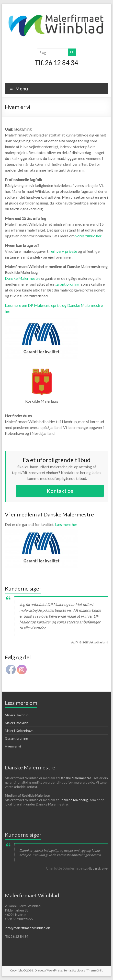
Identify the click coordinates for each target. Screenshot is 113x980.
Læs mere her (42, 527)
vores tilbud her (88, 236)
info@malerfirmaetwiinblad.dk (27, 928)
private (71, 251)
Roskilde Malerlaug (74, 800)
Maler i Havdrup (17, 715)
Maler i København (19, 731)
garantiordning (67, 284)
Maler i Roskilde (17, 723)
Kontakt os (60, 491)
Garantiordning (17, 738)
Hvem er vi (13, 746)
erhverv (57, 251)
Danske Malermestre (23, 278)
